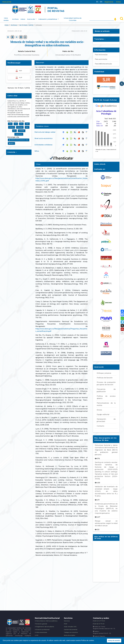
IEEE (27, 125)
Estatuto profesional (43, 628)
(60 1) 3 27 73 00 (100, 619)
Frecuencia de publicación (106, 389)
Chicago (12, 125)
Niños (37, 149)
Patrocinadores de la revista (106, 402)
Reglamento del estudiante (46, 625)
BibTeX (11, 142)
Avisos (23, 17)
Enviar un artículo (102, 29)
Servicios (67, 619)
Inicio (6, 23)
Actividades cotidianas (43, 143)
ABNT (27, 122)
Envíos (99, 408)
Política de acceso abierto (106, 395)
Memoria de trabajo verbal (45, 130)
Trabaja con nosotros (71, 631)
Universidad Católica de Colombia (73, 17)
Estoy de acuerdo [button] (114, 640)
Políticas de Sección (105, 376)
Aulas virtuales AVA (71, 625)
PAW (66, 622)
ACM (10, 122)
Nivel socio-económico (43, 137)
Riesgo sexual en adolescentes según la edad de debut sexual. (106, 522)
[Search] (102, 17)
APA (21, 122)
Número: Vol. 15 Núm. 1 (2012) (19, 86)
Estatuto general (42, 622)
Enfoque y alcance (104, 371)
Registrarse (109, 2)
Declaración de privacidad (106, 418)
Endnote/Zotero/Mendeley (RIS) (19, 138)
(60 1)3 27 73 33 (100, 622)
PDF (19, 69)
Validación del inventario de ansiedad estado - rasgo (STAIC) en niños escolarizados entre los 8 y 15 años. (106, 490)
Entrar (119, 2)
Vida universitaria (42, 631)
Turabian (22, 129)
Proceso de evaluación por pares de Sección (106, 382)
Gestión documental (71, 628)
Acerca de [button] (31, 17)
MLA (14, 129)
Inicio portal (7, 2)
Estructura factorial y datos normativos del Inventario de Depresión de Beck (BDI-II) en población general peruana (106, 448)
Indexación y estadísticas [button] (48, 17)
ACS (16, 122)
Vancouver (19, 132)
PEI (37, 634)
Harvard (20, 125)
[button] (122, 84)
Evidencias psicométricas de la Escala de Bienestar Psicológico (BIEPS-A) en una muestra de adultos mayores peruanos (106, 507)
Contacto (101, 424)
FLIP (19, 76)
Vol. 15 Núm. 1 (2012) (26, 23)
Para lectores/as (101, 53)
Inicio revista (6, 17)
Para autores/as (101, 57)
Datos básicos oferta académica (47, 619)
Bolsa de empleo (70, 634)
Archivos (15, 17)
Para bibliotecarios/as (103, 62)
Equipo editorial (103, 413)
